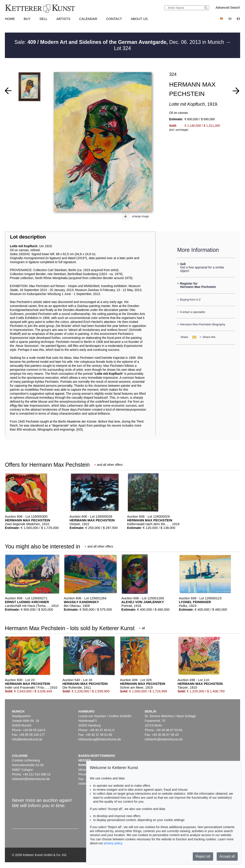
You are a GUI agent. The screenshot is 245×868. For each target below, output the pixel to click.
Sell (43, 19)
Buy (27, 19)
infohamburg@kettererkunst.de (100, 739)
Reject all (203, 856)
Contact (114, 19)
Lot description (28, 237)
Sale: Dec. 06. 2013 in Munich (120, 42)
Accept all (227, 856)
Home (10, 19)
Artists (63, 19)
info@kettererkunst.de (27, 739)
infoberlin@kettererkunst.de (164, 739)
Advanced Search (228, 8)
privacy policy (113, 843)
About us (139, 19)
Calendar (88, 19)
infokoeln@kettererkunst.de (31, 779)
